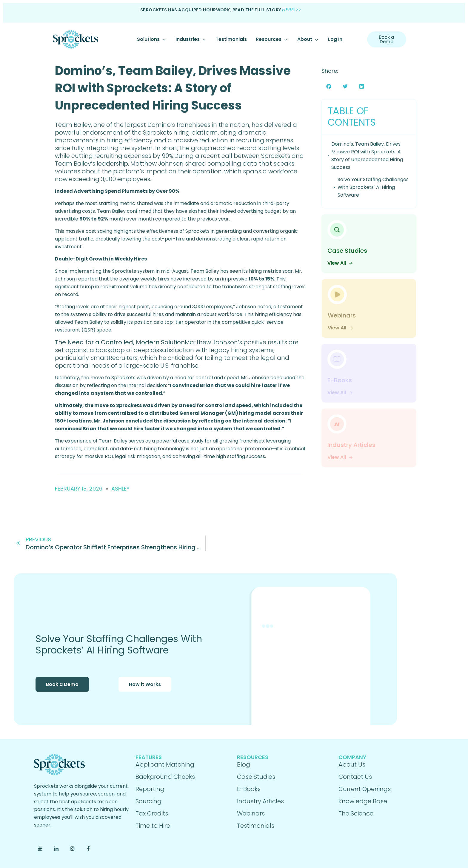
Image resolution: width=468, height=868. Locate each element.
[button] (329, 86)
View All (340, 263)
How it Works (145, 692)
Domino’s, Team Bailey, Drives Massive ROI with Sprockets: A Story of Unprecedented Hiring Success (173, 88)
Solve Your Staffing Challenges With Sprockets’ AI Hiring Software (373, 187)
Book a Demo (62, 692)
